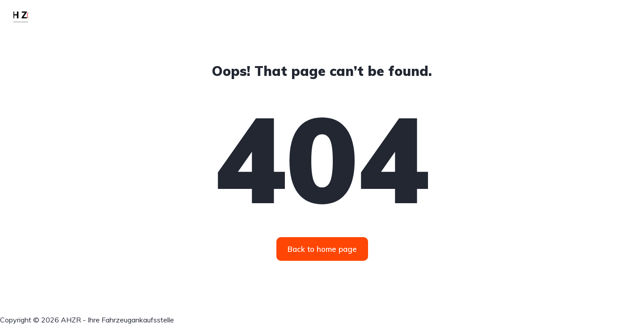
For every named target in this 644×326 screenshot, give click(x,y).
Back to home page (322, 249)
